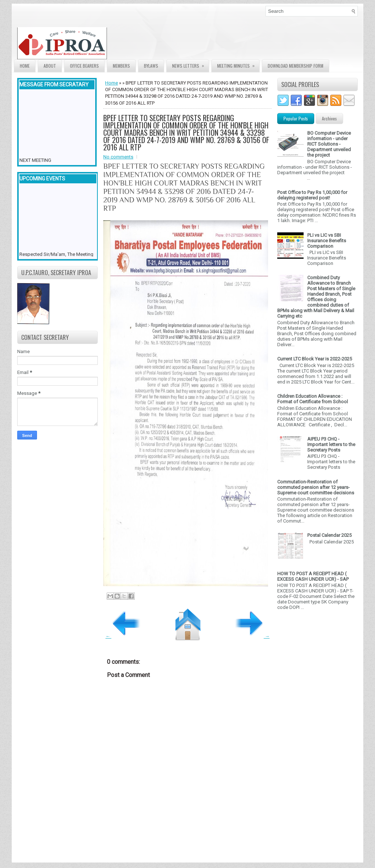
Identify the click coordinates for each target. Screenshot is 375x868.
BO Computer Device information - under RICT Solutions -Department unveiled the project (329, 144)
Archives (329, 118)
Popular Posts (296, 118)
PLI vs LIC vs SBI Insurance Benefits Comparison (327, 241)
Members (121, 66)
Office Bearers (84, 66)
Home (25, 66)
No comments (118, 157)
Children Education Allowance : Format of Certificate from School (313, 399)
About (50, 66)
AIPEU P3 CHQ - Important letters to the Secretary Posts (331, 444)
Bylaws (151, 66)
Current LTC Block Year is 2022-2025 (315, 359)
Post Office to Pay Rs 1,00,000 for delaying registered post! (312, 195)
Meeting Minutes (238, 64)
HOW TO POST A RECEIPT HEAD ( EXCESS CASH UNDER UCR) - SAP (313, 576)
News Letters (190, 64)
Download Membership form (296, 66)
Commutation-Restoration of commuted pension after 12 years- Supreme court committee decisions (316, 487)
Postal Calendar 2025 (329, 535)
